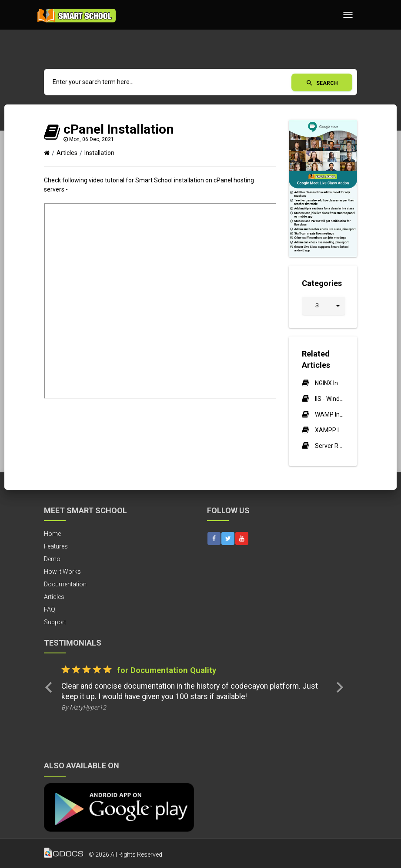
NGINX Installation (330, 383)
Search (322, 83)
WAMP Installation (330, 414)
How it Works (62, 572)
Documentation (65, 584)
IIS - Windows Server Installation (330, 399)
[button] (324, 306)
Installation (99, 153)
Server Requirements (330, 446)
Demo (52, 559)
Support (55, 622)
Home (52, 534)
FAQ (50, 609)
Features (56, 546)
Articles (67, 153)
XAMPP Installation (330, 430)
